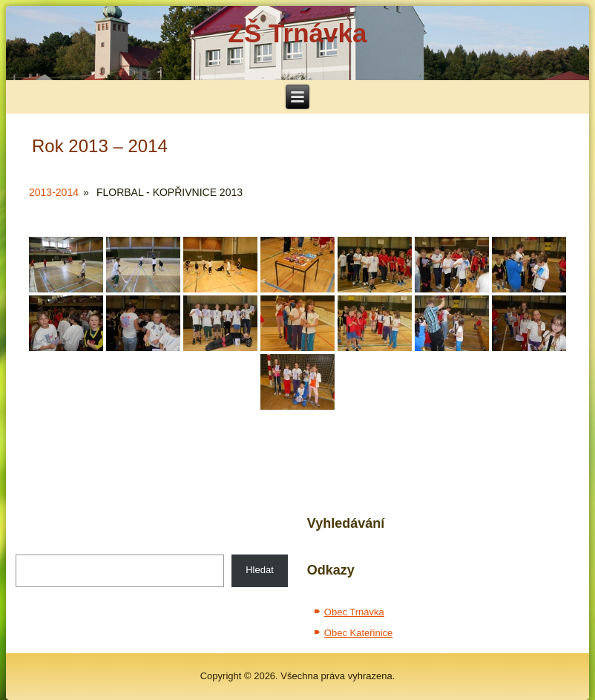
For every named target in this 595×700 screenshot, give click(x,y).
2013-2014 (54, 192)
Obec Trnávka (354, 612)
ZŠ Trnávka (298, 33)
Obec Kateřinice (359, 633)
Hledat (260, 570)
